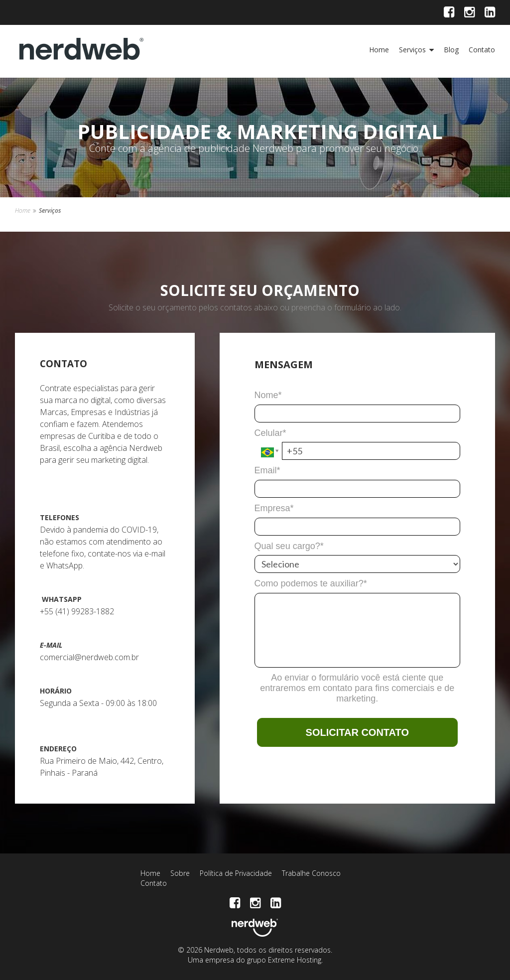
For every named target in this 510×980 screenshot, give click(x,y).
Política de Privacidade (236, 873)
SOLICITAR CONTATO (357, 732)
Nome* (268, 395)
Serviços (412, 50)
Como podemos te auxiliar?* (311, 583)
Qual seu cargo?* (289, 546)
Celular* (270, 433)
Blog (451, 50)
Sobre (180, 873)
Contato (482, 50)
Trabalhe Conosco (311, 873)
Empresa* (274, 508)
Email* (267, 470)
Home (379, 50)
